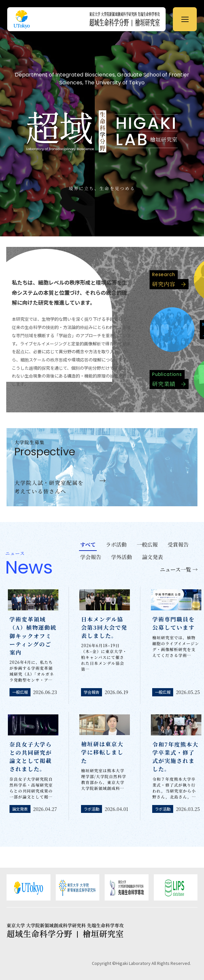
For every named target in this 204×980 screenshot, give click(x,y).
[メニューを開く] (185, 19)
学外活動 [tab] (122, 557)
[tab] (179, 571)
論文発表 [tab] (153, 557)
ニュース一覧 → (179, 569)
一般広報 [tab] (147, 544)
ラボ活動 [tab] (116, 544)
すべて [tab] (88, 544)
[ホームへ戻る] (128, 19)
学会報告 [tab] (91, 557)
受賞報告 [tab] (178, 544)
